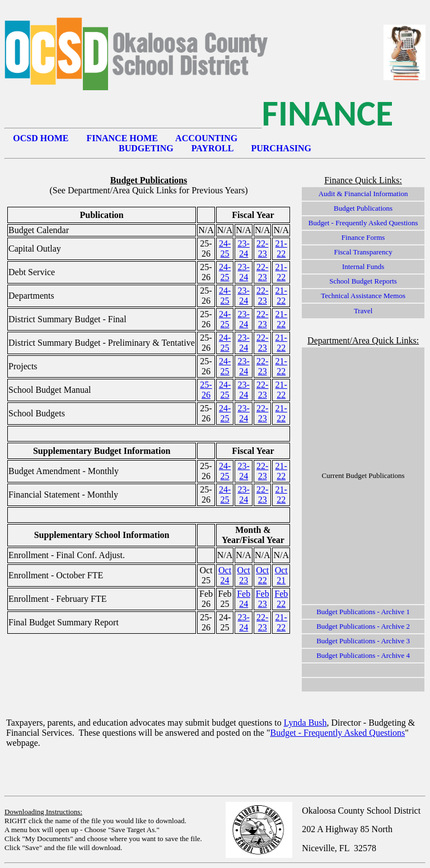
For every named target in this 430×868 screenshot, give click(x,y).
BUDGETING (146, 148)
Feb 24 (244, 599)
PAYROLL (212, 148)
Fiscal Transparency (363, 252)
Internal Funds (363, 266)
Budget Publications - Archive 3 (363, 641)
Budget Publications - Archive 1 (363, 612)
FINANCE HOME (122, 138)
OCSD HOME (41, 138)
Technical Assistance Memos (363, 296)
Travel (363, 311)
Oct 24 (225, 575)
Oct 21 (281, 575)
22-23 (262, 249)
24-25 (225, 249)
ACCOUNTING (206, 138)
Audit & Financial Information (363, 194)
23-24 (243, 249)
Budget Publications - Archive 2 (363, 626)
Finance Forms (363, 237)
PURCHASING (281, 148)
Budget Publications (363, 208)
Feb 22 (281, 599)
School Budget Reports (363, 281)
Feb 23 (263, 599)
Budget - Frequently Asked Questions (363, 223)
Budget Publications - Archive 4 (363, 655)
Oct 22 (262, 575)
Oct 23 (244, 575)
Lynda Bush (305, 723)
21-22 (281, 249)
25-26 (206, 390)
